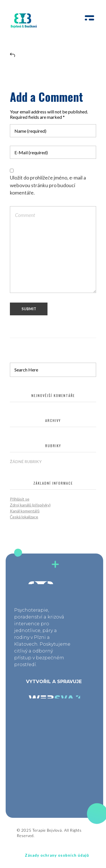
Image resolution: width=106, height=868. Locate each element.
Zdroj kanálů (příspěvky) (30, 505)
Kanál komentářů (25, 511)
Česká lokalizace (24, 517)
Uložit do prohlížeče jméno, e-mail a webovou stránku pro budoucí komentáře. (48, 185)
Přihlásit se (20, 499)
